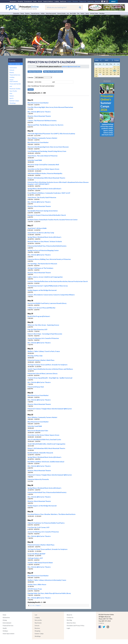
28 (111, 74)
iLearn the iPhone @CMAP (36, 554)
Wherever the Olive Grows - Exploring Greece (43, 325)
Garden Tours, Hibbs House (37, 584)
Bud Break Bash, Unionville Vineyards (40, 453)
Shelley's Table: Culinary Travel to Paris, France (44, 351)
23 (118, 72)
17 (96, 72)
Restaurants (13, 1)
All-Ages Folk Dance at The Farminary (40, 268)
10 (96, 71)
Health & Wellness (48, 1)
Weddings (102, 13)
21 (111, 72)
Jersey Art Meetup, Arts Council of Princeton (43, 338)
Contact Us (70, 617)
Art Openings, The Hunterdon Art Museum (42, 264)
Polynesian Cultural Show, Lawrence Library (43, 373)
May (107, 60)
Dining (5, 620)
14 (111, 71)
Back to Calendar (15, 64)
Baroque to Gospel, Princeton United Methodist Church (47, 215)
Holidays (5, 631)
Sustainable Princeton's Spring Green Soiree (43, 211)
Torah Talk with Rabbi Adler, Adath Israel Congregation (46, 444)
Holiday (43, 13)
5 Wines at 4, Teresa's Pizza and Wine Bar (42, 308)
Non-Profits (73, 13)
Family (35, 1)
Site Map (69, 620)
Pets (78, 13)
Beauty (22, 13)
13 (107, 71)
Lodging (57, 1)
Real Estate (63, 1)
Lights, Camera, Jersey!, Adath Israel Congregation (45, 277)
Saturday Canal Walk (35, 160)
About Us (98, 1)
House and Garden (15, 84)
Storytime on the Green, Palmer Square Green (43, 169)
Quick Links (91, 1)
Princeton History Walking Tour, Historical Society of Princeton (49, 259)
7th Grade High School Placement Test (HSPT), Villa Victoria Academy (51, 134)
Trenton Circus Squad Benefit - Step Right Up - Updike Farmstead (50, 378)
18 (100, 72)
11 (100, 71)
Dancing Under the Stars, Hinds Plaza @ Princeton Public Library (49, 593)
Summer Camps (94, 13)
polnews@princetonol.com (71, 66)
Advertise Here (71, 623)
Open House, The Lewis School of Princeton (43, 156)
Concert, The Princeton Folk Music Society (42, 121)
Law (68, 13)
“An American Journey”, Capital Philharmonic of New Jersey (48, 286)
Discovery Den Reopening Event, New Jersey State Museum (48, 147)
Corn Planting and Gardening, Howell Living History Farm (47, 151)
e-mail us (101, 623)
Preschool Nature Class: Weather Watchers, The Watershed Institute (52, 514)
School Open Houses (35, 72)
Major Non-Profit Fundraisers (53, 72)
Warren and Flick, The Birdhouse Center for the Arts (45, 125)
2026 (97, 60)
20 (107, 72)
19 (104, 72)
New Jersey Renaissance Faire (38, 431)
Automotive (16, 13)
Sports (87, 13)
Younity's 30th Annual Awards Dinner (40, 563)
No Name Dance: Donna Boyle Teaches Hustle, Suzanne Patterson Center (53, 220)
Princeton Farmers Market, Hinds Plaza (41, 360)
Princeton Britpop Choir (36, 387)
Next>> (39, 605)
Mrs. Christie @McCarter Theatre (39, 112)
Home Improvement (51, 13)
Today (117, 60)
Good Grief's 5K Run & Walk (37, 228)
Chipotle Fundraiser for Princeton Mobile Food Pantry (46, 523)
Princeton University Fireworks (38, 479)
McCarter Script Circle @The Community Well (43, 165)
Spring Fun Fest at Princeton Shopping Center (43, 250)
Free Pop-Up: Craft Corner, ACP (38, 527)
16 (118, 71)
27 (107, 74)
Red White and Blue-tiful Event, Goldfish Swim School (46, 462)
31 (96, 76)
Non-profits (38, 620)
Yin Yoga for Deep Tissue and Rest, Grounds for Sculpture (48, 365)
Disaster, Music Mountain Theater (39, 116)
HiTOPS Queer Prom (35, 589)
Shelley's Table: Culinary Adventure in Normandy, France (47, 580)
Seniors (82, 13)
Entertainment (28, 1)
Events (69, 1)
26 (104, 74)
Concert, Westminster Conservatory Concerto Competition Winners (51, 295)
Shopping (20, 1)
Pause (72, 53)
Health (5, 628)
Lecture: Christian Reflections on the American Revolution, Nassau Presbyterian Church (58, 281)
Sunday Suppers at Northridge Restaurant (42, 290)
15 (115, 71)
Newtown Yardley (15, 89)
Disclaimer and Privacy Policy (75, 626)
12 (104, 71)
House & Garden (61, 13)
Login (68, 628)
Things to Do (83, 1)
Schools (40, 1)
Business (27, 13)
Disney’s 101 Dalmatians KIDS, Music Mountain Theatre (46, 178)
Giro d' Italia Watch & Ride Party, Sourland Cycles (44, 440)
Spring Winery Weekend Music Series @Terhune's (44, 189)
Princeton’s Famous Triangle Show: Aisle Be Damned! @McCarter (50, 409)
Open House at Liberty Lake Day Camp (41, 233)
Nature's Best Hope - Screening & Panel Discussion (45, 334)
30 (118, 74)
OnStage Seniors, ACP (35, 558)
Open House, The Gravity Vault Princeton (42, 197)
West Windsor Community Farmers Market (42, 138)
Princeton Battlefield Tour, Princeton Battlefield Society (47, 246)
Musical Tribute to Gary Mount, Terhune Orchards (45, 241)
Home (4, 615)
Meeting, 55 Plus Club (35, 356)
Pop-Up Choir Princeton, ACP (37, 329)
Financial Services (35, 13)
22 (115, 72)
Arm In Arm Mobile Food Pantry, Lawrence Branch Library (47, 303)
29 (115, 74)
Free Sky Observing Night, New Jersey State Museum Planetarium (50, 107)
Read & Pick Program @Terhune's (39, 316)
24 (96, 74)
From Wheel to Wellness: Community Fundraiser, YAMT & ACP (49, 193)
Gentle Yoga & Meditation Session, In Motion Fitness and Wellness (50, 369)
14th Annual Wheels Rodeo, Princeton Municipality (45, 173)
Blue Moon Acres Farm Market (38, 103)
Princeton (75, 1)
